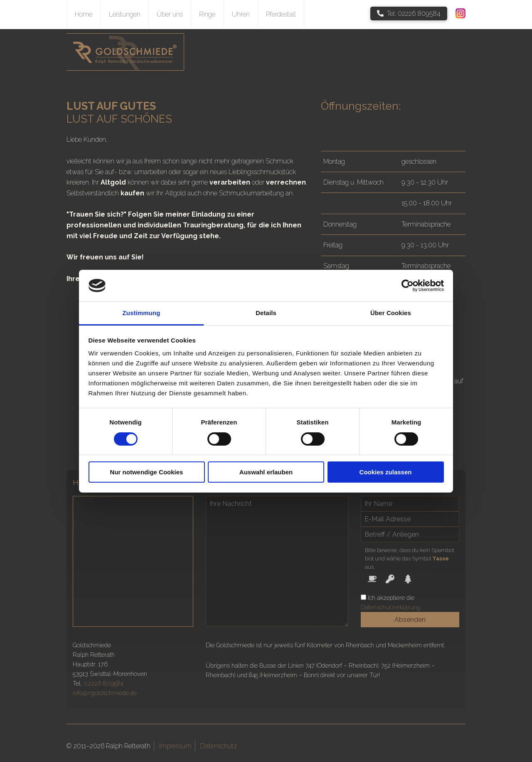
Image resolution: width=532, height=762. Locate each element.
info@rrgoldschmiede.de (105, 693)
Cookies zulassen (386, 472)
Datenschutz (219, 746)
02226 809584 (103, 683)
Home (84, 14)
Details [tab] (266, 313)
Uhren (241, 14)
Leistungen (125, 14)
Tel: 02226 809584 (409, 14)
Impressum (175, 746)
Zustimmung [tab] (142, 313)
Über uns (170, 14)
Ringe (207, 14)
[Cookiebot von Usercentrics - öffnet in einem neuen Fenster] (408, 286)
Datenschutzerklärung (390, 607)
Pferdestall (281, 14)
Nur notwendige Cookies (147, 472)
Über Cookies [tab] (391, 313)
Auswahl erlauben (266, 472)
